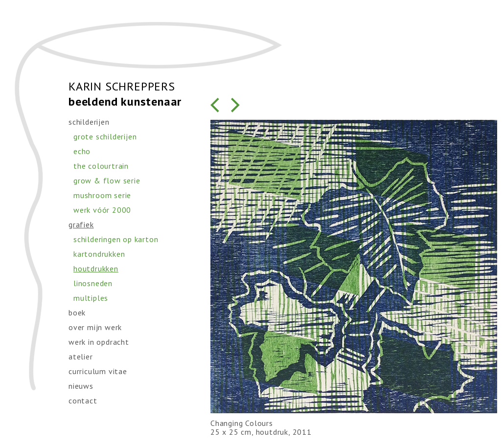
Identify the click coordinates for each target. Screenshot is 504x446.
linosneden (93, 283)
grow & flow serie (107, 180)
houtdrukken (96, 268)
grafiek (81, 224)
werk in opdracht (99, 342)
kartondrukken (99, 254)
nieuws (81, 386)
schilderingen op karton (116, 239)
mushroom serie (102, 195)
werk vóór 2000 (102, 210)
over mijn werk (95, 327)
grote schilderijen (105, 136)
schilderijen (89, 122)
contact (83, 401)
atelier (81, 357)
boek (77, 312)
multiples (91, 298)
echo (82, 151)
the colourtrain (101, 166)
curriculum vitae (98, 371)
